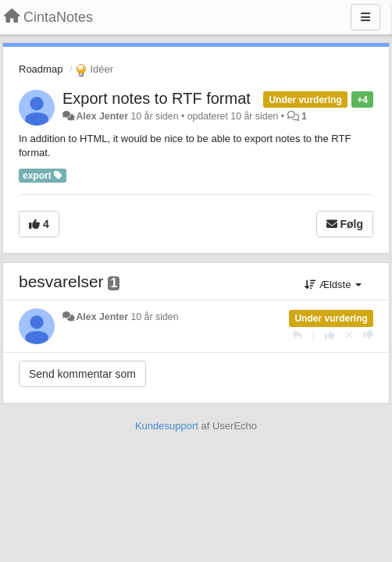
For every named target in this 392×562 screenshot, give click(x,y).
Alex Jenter (102, 116)
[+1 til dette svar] (330, 335)
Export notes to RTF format (157, 98)
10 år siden (154, 317)
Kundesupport (167, 426)
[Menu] (365, 17)
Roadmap (41, 69)
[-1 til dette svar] (368, 335)
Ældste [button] (333, 285)
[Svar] (297, 335)
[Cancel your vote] (349, 335)
